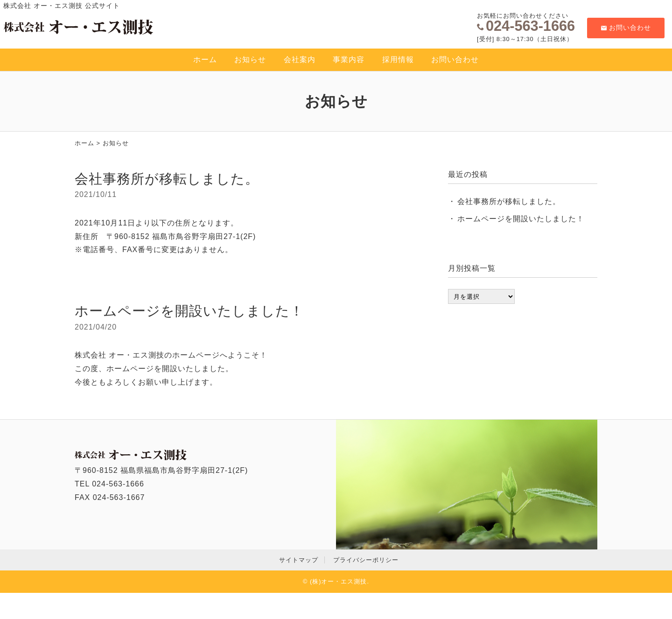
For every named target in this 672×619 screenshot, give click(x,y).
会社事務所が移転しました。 (167, 179)
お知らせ (250, 60)
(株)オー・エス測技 (339, 581)
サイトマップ (299, 560)
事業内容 (349, 60)
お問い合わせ (626, 28)
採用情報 (398, 60)
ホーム (205, 60)
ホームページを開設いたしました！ (189, 311)
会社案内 (300, 60)
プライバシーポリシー (366, 560)
